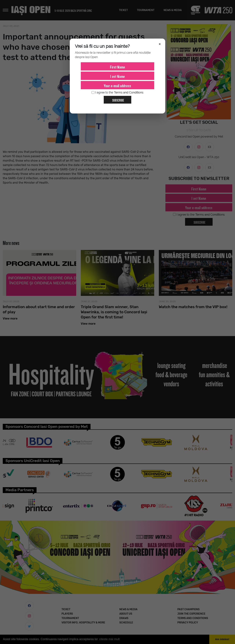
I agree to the (117, 93)
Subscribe (117, 99)
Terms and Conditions (129, 92)
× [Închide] (160, 44)
